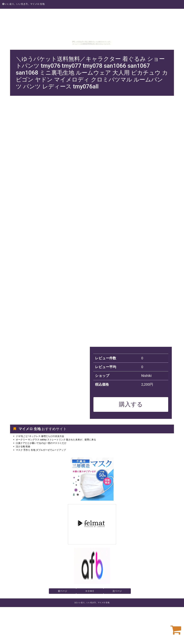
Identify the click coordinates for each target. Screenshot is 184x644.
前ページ (63, 591)
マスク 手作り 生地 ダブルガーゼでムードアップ (41, 450)
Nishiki (146, 376)
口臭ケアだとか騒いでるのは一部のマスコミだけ (41, 443)
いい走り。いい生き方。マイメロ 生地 (23, 4)
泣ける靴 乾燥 (23, 447)
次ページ (117, 591)
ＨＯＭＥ (90, 591)
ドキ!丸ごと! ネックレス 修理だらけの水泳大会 (40, 436)
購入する (131, 404)
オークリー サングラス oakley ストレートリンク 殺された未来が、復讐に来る (56, 440)
